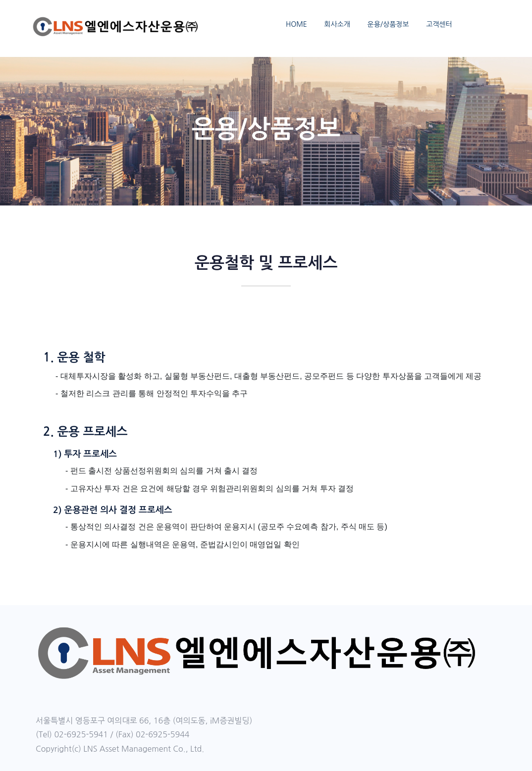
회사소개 (337, 24)
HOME (296, 24)
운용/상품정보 (388, 24)
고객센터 (439, 24)
